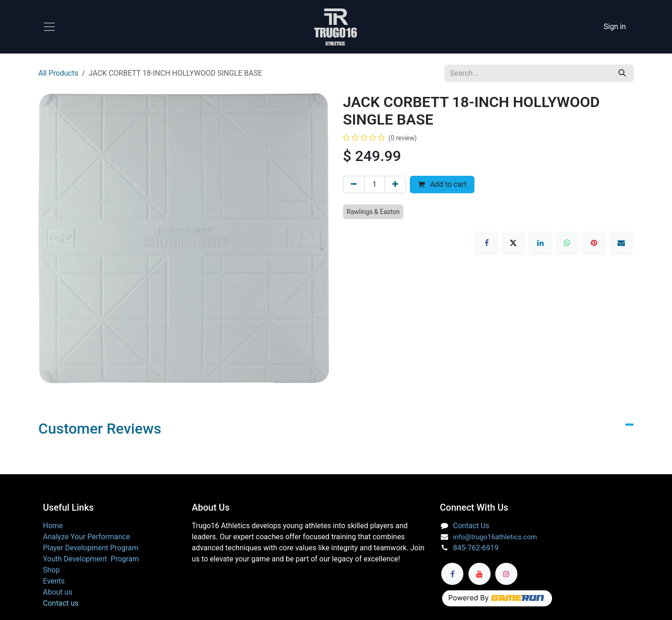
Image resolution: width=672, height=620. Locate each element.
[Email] (621, 243)
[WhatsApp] (567, 243)
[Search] (622, 73)
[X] (513, 243)
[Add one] (395, 185)
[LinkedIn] (540, 243)
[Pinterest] (594, 243)
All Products (58, 73)
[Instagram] (506, 574)
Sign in (615, 27)
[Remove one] (354, 185)
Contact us (61, 603)
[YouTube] (480, 574)
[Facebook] (486, 243)
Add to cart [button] (442, 184)
